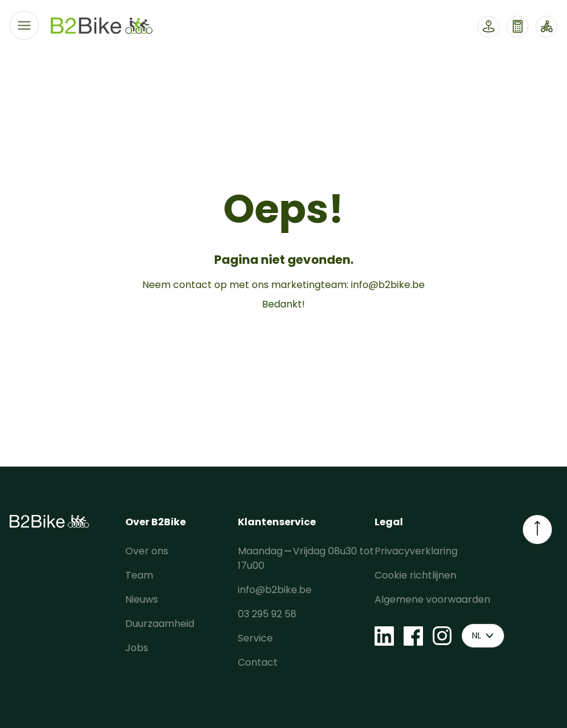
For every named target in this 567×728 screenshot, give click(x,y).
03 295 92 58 (267, 614)
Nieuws (142, 599)
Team (139, 575)
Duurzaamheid (160, 624)
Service (255, 638)
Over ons (147, 551)
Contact (258, 662)
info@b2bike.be (388, 285)
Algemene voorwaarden (432, 599)
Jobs (137, 648)
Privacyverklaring (416, 551)
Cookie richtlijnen (415, 575)
